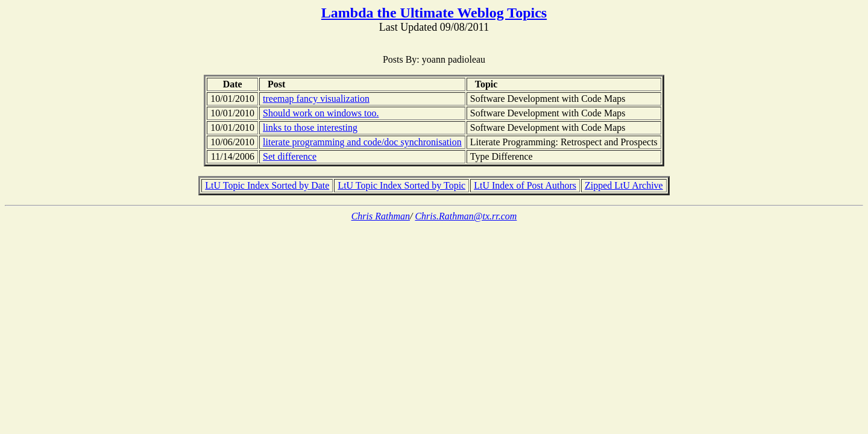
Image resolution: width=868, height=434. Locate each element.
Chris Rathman (381, 216)
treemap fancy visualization (316, 99)
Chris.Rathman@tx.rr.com (466, 216)
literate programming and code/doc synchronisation (362, 142)
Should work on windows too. (321, 113)
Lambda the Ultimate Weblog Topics (434, 13)
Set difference (290, 156)
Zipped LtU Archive (624, 185)
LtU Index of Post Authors (525, 185)
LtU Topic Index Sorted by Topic (401, 185)
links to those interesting (310, 127)
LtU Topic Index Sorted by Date (267, 185)
